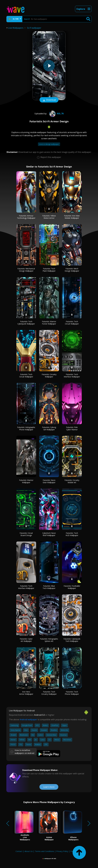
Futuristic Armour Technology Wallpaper (26, 217)
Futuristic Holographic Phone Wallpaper (26, 428)
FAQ (72, 851)
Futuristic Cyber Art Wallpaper (26, 640)
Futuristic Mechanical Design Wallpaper (26, 270)
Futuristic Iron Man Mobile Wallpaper (72, 217)
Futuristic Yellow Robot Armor (49, 217)
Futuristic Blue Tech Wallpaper (49, 587)
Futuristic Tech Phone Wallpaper (72, 693)
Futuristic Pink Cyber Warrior (72, 428)
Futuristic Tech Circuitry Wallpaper (49, 693)
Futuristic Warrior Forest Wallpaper (49, 323)
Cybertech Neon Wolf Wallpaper (49, 534)
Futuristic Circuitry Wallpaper (49, 376)
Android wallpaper (28, 719)
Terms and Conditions (44, 851)
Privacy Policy (62, 851)
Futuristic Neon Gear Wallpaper (49, 481)
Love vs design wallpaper (49, 144)
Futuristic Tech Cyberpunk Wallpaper (26, 323)
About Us (29, 851)
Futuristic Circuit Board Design (26, 534)
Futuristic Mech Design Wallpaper (72, 270)
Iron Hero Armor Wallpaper (26, 693)
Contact (19, 851)
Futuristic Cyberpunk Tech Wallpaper (72, 640)
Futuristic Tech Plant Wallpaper (49, 270)
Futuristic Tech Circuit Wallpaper (72, 323)
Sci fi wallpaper (34, 28)
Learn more (49, 787)
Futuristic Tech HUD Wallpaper (72, 534)
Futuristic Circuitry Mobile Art (72, 481)
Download (49, 100)
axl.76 (56, 114)
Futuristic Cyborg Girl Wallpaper (49, 428)
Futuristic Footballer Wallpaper (72, 587)
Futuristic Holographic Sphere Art (49, 640)
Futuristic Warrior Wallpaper (26, 481)
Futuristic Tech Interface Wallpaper (72, 376)
